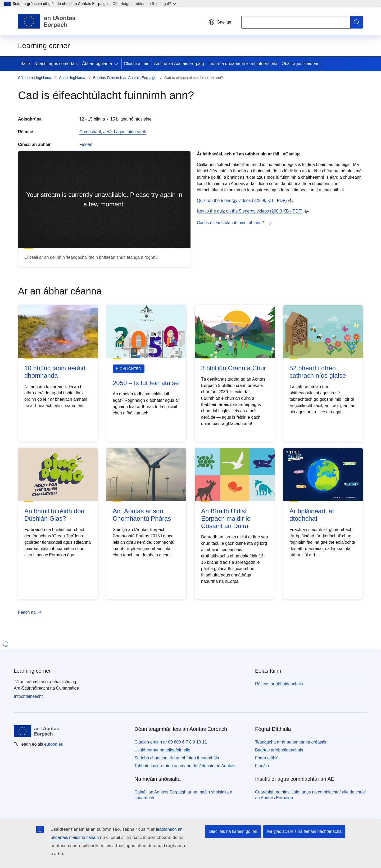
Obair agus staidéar (300, 64)
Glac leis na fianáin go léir (233, 831)
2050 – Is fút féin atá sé (146, 383)
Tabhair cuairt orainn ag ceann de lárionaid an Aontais (185, 766)
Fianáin (262, 766)
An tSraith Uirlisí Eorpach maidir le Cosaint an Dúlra (226, 518)
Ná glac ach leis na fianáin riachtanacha (304, 831)
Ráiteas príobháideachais (279, 684)
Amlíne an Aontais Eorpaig (179, 64)
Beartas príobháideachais (279, 750)
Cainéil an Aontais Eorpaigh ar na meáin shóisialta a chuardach (183, 795)
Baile (25, 64)
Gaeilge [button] (220, 22)
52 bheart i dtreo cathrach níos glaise (318, 372)
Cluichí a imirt (137, 64)
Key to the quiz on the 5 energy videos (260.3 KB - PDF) (250, 211)
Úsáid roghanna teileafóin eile (162, 750)
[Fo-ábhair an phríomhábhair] (117, 64)
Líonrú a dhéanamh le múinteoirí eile (243, 64)
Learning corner (32, 671)
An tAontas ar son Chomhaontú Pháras (142, 515)
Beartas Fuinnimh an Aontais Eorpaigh (125, 78)
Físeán (86, 144)
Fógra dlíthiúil (268, 758)
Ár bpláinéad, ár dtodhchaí (312, 515)
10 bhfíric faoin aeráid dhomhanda (55, 372)
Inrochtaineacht (28, 696)
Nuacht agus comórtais (56, 64)
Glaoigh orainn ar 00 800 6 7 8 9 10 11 (171, 742)
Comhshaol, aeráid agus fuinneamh (113, 132)
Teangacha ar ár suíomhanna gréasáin (291, 742)
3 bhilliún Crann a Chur (233, 368)
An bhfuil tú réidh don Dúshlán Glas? (54, 515)
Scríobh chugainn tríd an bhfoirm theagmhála (177, 758)
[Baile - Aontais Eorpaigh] (47, 21)
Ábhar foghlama (97, 64)
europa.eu (54, 744)
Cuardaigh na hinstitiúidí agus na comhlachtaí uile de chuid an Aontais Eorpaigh (310, 795)
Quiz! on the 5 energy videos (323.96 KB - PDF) (242, 200)
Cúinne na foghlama (35, 78)
